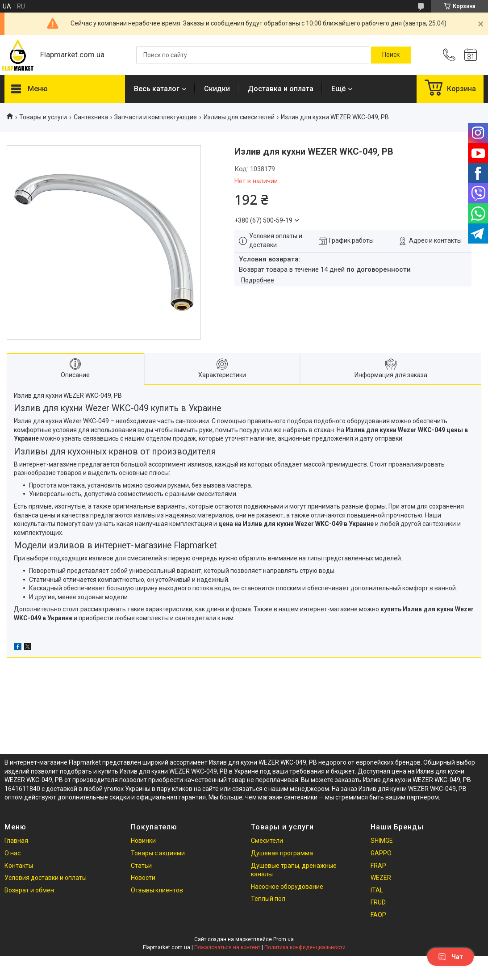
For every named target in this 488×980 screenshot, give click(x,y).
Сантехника (91, 117)
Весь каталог (157, 89)
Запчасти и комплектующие (156, 117)
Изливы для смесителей (239, 117)
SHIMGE (382, 841)
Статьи (141, 866)
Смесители (267, 841)
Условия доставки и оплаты (46, 878)
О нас (13, 853)
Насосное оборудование (287, 887)
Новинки (143, 841)
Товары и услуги (43, 117)
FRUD (378, 902)
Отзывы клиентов (157, 890)
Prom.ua (284, 939)
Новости (143, 878)
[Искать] (391, 55)
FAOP (378, 915)
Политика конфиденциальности (305, 947)
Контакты (19, 866)
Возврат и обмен (29, 890)
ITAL (377, 890)
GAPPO (381, 853)
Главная (16, 841)
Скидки (217, 89)
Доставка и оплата (281, 89)
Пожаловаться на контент (227, 947)
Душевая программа (282, 853)
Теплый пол (268, 899)
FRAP (378, 866)
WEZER (381, 878)
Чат (450, 957)
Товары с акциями (158, 853)
